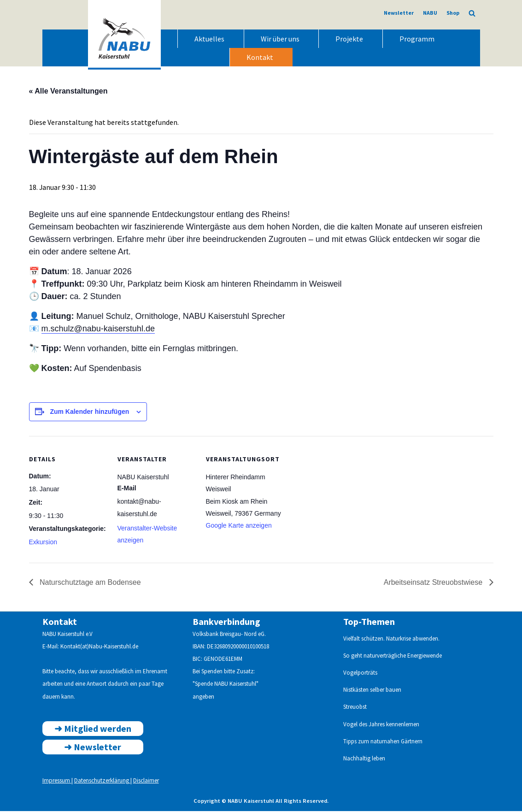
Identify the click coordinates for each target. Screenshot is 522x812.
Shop (453, 13)
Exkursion (43, 543)
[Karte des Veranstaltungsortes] (343, 499)
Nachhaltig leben (364, 759)
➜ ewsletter (93, 748)
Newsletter (399, 13)
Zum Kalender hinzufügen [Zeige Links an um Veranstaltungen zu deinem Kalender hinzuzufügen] (89, 412)
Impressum (57, 782)
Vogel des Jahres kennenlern (378, 725)
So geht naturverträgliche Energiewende (393, 656)
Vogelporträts (360, 674)
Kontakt (260, 57)
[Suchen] (472, 13)
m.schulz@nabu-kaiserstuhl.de (98, 329)
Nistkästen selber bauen (372, 691)
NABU (430, 13)
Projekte (349, 39)
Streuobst (355, 708)
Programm (417, 39)
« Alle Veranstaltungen (68, 91)
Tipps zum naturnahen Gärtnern (383, 742)
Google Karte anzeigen (239, 526)
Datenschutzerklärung (102, 782)
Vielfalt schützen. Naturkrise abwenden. (391, 639)
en (416, 725)
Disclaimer (146, 782)
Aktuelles (209, 39)
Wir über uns (280, 39)
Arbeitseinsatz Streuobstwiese (434, 584)
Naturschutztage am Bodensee (89, 584)
